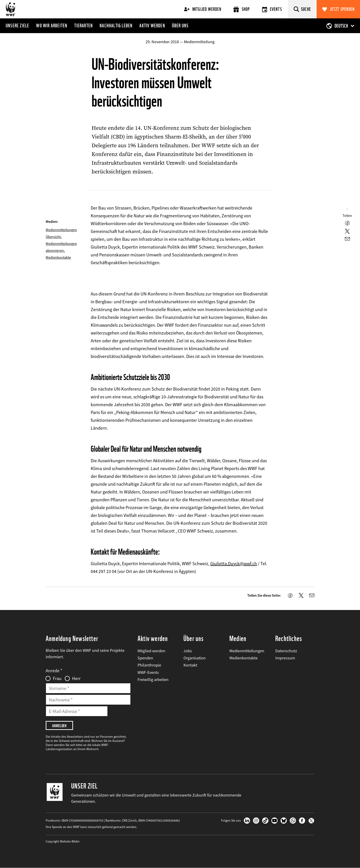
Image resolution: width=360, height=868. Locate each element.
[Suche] (302, 9)
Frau (57, 678)
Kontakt (190, 665)
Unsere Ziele (17, 26)
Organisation (195, 658)
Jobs (188, 651)
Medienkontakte (58, 257)
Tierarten (83, 26)
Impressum (285, 658)
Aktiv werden (152, 26)
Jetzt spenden (342, 9)
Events (272, 9)
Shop (242, 9)
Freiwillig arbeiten (153, 679)
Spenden (145, 658)
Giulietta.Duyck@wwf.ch (234, 563)
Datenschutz (286, 651)
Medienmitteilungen (247, 651)
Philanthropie (149, 665)
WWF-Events (148, 672)
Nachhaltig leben (116, 26)
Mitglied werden (203, 9)
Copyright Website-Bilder (63, 841)
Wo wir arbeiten (52, 26)
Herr (76, 678)
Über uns (180, 26)
